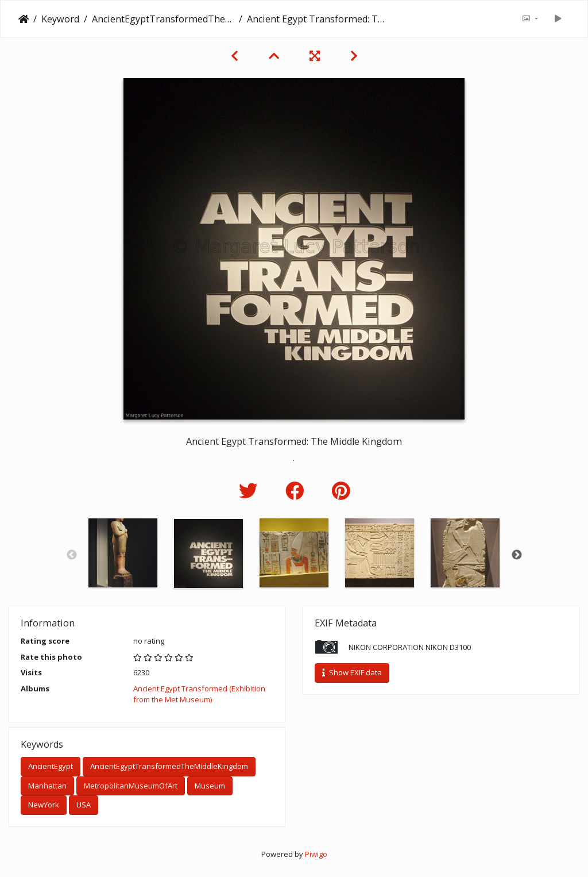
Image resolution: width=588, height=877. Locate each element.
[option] (123, 553)
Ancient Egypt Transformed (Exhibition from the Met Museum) (199, 694)
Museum (210, 786)
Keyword (60, 19)
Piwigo (316, 854)
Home (24, 19)
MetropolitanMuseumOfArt (131, 786)
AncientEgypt (51, 766)
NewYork (44, 805)
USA (84, 805)
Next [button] (517, 555)
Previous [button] (72, 555)
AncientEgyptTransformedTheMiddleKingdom (163, 19)
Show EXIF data (352, 672)
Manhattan (47, 786)
